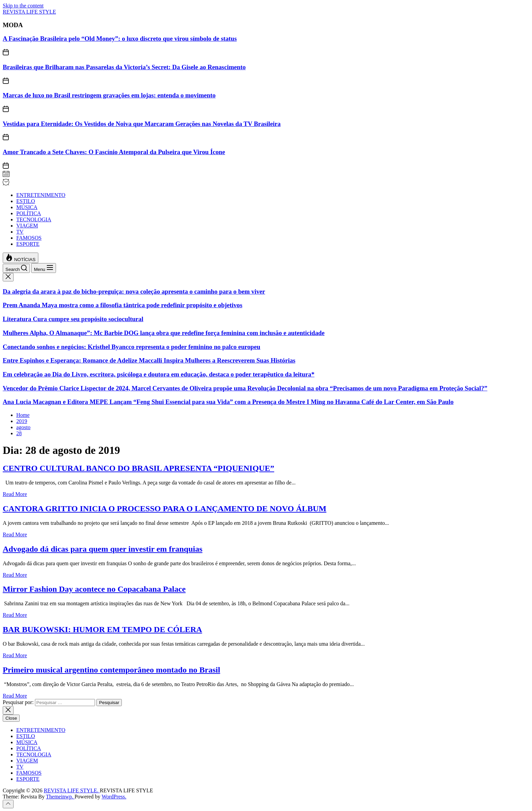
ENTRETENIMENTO (41, 195)
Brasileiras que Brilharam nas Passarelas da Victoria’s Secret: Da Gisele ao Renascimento (124, 67)
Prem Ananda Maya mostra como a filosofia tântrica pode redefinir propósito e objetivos (122, 305)
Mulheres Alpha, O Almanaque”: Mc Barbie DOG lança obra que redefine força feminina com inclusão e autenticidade (164, 333)
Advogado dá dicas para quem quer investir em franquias (103, 549)
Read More (15, 494)
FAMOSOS (29, 238)
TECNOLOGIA (34, 219)
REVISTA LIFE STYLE (29, 12)
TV (20, 232)
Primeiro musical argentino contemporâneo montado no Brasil (111, 670)
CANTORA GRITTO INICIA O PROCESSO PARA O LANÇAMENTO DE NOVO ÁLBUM (165, 509)
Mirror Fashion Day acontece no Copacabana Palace (94, 589)
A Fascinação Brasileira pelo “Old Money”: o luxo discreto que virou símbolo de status (120, 39)
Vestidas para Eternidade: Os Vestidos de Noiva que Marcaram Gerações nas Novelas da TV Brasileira (142, 124)
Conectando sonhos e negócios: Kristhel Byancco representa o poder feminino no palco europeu (131, 347)
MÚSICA (27, 207)
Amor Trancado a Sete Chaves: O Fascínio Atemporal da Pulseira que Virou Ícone (114, 152)
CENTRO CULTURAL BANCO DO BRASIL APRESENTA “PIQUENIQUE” (138, 468)
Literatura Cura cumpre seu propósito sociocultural (73, 319)
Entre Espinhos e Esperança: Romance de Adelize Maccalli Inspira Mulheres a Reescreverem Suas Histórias (149, 360)
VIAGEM (27, 226)
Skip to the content (23, 6)
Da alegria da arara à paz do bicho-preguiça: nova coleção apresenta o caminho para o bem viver (134, 291)
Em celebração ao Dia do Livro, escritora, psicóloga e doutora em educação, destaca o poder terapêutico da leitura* (159, 374)
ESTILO (26, 201)
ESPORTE (28, 244)
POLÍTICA (29, 213)
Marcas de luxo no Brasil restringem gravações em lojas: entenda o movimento (109, 95)
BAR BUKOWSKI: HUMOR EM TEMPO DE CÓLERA (102, 629)
